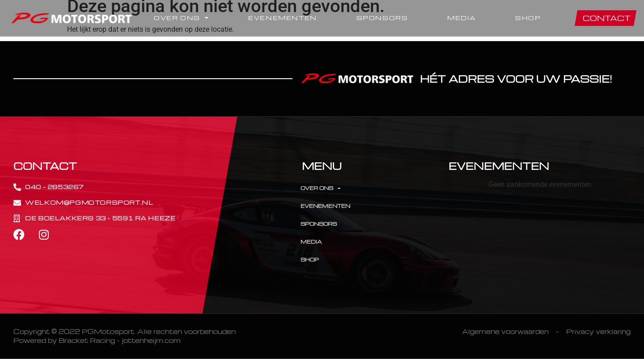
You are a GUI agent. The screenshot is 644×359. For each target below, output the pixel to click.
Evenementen (283, 18)
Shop (528, 18)
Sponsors (382, 18)
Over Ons (181, 18)
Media (462, 18)
